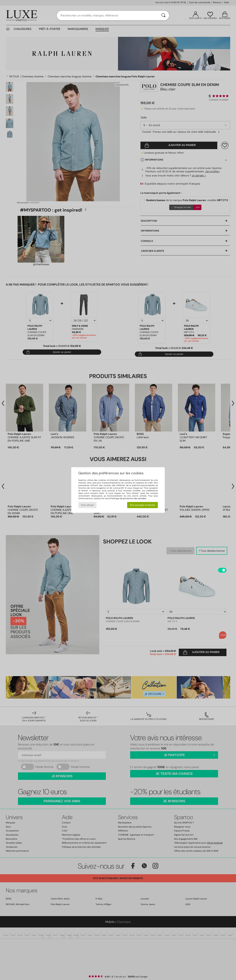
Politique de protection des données (128, 498)
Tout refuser (87, 505)
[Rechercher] (163, 16)
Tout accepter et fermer (142, 505)
